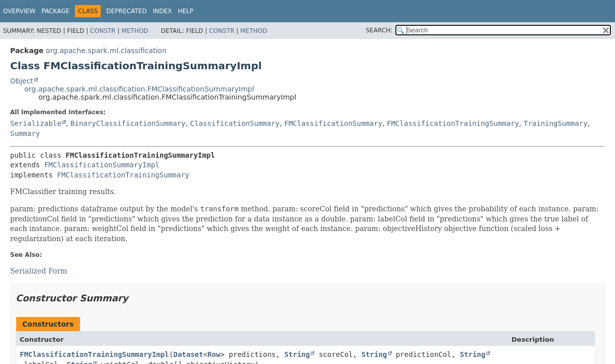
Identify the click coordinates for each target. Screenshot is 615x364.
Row (214, 354)
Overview (19, 11)
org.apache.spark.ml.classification (106, 51)
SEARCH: (379, 30)
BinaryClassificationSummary (128, 123)
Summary (25, 133)
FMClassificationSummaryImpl (102, 165)
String (297, 354)
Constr (103, 31)
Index (162, 11)
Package (55, 11)
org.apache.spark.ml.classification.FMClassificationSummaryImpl (139, 89)
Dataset (188, 354)
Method (135, 31)
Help (186, 11)
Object (22, 81)
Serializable (36, 123)
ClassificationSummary (235, 123)
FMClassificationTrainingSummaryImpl (94, 354)
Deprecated (127, 11)
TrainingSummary (555, 123)
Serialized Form (39, 271)
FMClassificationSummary (333, 123)
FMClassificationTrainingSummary (453, 123)
